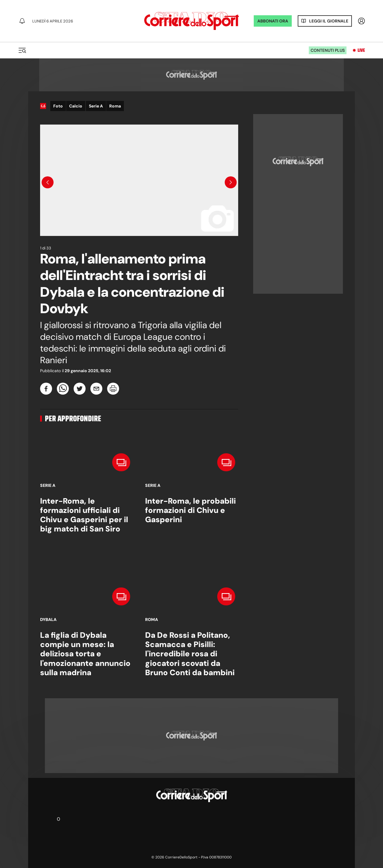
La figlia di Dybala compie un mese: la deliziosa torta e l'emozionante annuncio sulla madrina (85, 654)
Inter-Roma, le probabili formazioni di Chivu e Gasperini (190, 510)
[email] (96, 389)
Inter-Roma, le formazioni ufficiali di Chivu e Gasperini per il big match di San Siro (84, 515)
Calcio (76, 106)
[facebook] (46, 389)
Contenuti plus (328, 50)
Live (361, 50)
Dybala (48, 619)
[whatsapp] (63, 389)
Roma (115, 106)
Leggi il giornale (329, 21)
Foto (58, 106)
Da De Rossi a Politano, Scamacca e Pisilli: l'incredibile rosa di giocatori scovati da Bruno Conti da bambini (190, 654)
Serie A (96, 106)
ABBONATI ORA (273, 21)
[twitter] (80, 389)
